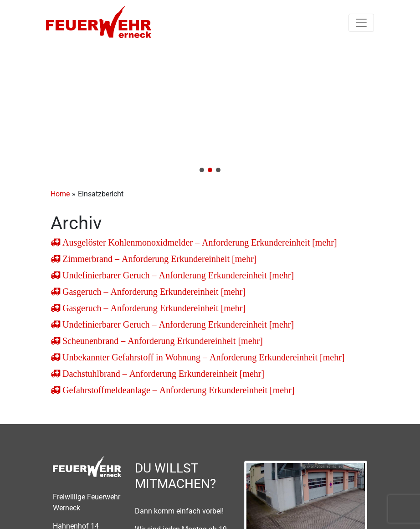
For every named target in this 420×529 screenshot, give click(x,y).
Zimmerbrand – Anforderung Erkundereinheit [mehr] (159, 259)
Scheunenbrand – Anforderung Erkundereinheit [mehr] (161, 341)
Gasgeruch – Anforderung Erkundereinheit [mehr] (153, 292)
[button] (210, 112)
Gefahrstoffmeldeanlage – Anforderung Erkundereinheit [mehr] (177, 390)
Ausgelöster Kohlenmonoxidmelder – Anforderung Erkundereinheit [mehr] (199, 242)
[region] (210, 112)
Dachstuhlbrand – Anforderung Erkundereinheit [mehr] (162, 374)
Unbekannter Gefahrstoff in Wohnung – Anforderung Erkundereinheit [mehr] (202, 357)
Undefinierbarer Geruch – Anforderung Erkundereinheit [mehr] (177, 275)
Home (60, 194)
